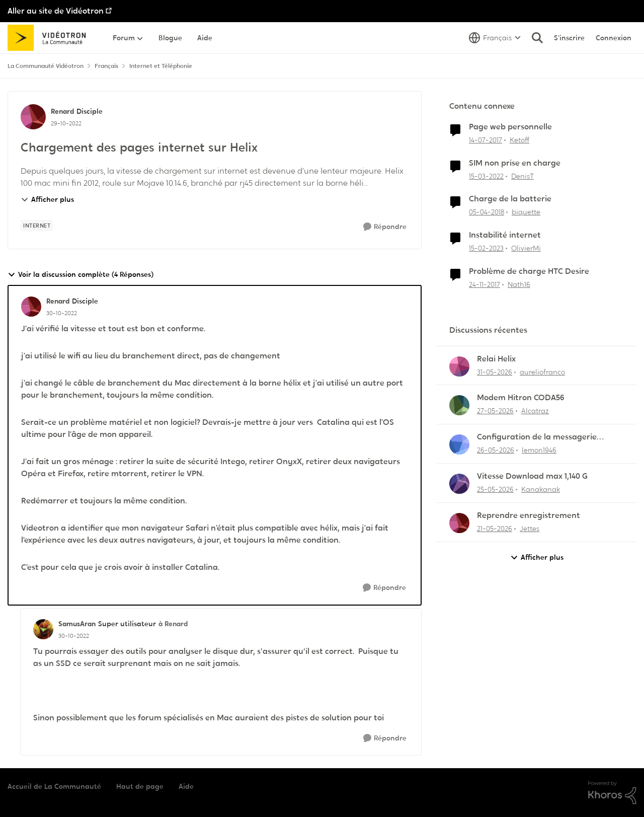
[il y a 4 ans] (486, 176)
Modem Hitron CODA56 (521, 398)
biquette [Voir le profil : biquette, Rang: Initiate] (526, 212)
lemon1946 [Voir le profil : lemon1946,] (539, 450)
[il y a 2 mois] (495, 372)
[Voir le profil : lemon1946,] (459, 444)
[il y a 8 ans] (487, 212)
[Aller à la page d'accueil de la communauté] (50, 38)
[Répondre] (385, 227)
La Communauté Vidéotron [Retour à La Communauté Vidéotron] (46, 66)
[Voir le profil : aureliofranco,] (459, 366)
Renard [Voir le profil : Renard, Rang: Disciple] (62, 111)
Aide (186, 786)
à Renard (173, 624)
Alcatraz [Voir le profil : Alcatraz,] (535, 411)
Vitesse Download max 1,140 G (532, 476)
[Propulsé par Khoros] (612, 793)
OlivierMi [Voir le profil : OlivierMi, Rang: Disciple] (526, 248)
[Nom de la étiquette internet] (37, 226)
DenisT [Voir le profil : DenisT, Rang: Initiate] (522, 176)
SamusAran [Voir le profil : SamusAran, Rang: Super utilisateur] (77, 624)
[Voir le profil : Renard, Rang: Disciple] (33, 117)
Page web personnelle (510, 127)
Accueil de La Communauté (54, 786)
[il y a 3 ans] (486, 248)
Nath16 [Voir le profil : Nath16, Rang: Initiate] (519, 284)
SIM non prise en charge (515, 163)
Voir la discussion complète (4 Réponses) (80, 275)
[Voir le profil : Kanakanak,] (459, 484)
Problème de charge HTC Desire (529, 271)
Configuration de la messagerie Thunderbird (537, 437)
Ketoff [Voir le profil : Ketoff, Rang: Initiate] (519, 140)
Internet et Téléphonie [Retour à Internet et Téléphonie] (161, 66)
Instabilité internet (505, 235)
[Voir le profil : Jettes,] (459, 523)
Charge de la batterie (510, 199)
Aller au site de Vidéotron (56, 11)
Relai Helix (496, 359)
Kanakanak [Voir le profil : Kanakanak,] (541, 489)
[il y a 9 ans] (486, 140)
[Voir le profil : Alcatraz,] (459, 405)
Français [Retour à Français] (106, 66)
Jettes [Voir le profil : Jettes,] (530, 529)
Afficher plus (47, 199)
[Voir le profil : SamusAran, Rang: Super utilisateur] (43, 629)
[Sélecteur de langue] (495, 38)
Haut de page (140, 786)
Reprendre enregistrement (529, 515)
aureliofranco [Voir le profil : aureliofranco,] (542, 372)
